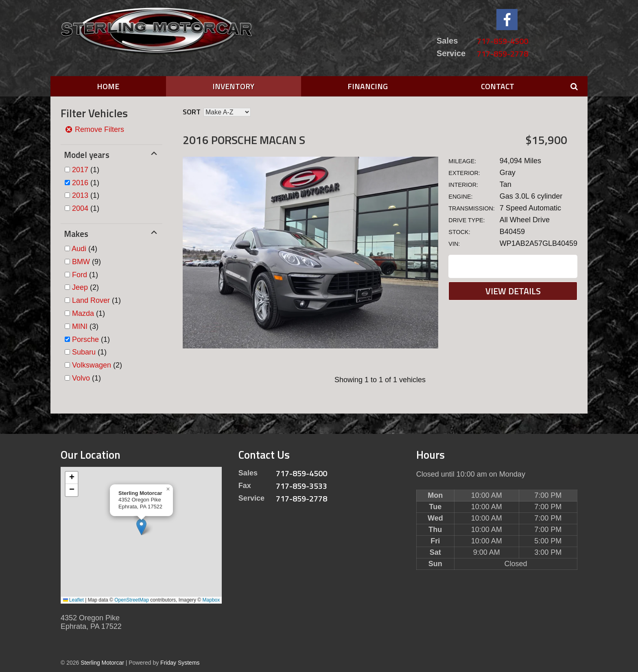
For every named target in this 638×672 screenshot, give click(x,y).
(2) (85, 287)
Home (108, 86)
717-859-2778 (503, 54)
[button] (141, 527)
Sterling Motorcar (102, 663)
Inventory (233, 86)
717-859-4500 (503, 41)
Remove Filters (94, 129)
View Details (513, 291)
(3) (85, 326)
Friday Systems (180, 663)
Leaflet (73, 600)
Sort (192, 112)
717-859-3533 (302, 486)
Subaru (84, 352)
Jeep (80, 287)
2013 (80, 195)
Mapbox (211, 600)
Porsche (85, 339)
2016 (80, 183)
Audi (79, 249)
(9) (86, 262)
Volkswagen (92, 365)
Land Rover (91, 300)
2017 (80, 170)
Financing (368, 86)
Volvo (81, 378)
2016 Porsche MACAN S (244, 140)
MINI (80, 326)
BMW (81, 262)
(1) (86, 170)
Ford (80, 275)
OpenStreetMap (132, 600)
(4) (84, 249)
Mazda (83, 313)
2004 (80, 208)
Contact (498, 86)
